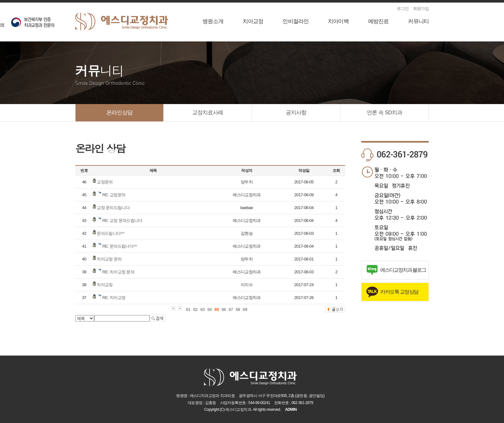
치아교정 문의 (109, 259)
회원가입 (421, 9)
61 (188, 309)
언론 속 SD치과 (384, 113)
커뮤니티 (418, 21)
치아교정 (253, 21)
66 (224, 309)
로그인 (403, 9)
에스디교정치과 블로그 (403, 270)
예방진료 (378, 21)
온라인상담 (119, 113)
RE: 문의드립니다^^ (120, 246)
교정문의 (105, 182)
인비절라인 (296, 21)
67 (231, 309)
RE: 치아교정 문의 (118, 272)
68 (238, 309)
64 (209, 309)
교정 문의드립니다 (113, 208)
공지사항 (296, 113)
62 (195, 309)
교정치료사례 (208, 113)
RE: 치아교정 (114, 298)
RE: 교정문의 (114, 195)
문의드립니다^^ (110, 233)
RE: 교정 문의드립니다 (122, 220)
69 (245, 309)
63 (202, 309)
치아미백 (338, 21)
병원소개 (213, 21)
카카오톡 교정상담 (399, 292)
